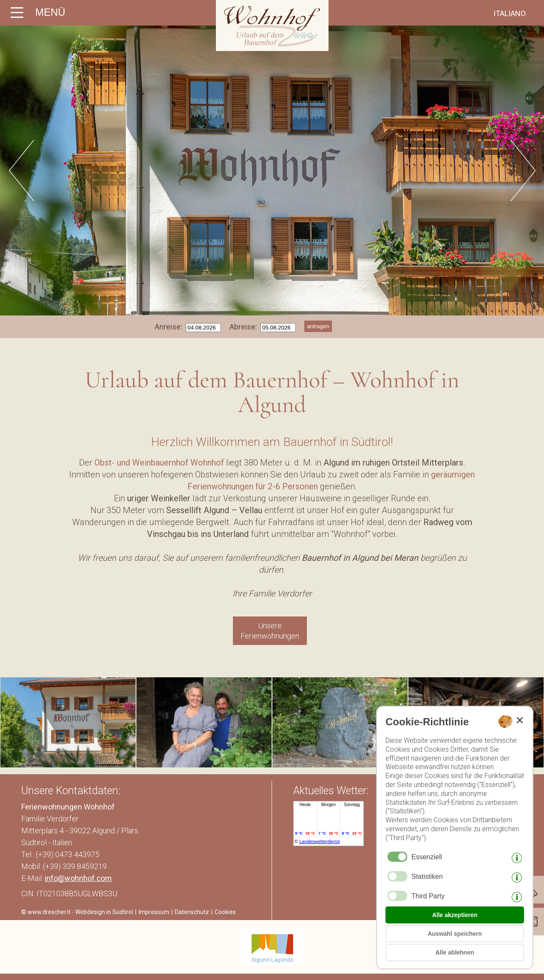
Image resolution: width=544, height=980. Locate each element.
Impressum (154, 912)
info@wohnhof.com (78, 878)
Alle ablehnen (455, 952)
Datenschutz (192, 912)
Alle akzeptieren (455, 915)
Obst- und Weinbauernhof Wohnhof (159, 463)
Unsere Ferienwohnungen (270, 631)
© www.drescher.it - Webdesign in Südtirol (77, 912)
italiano (510, 13)
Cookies (225, 912)
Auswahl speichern (455, 934)
